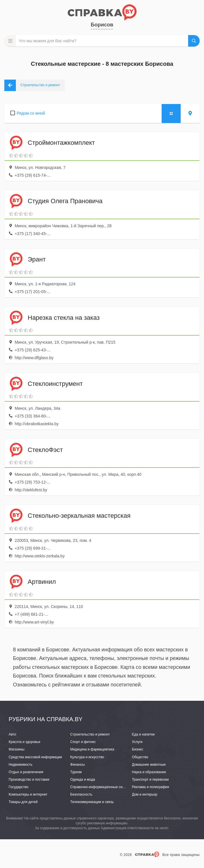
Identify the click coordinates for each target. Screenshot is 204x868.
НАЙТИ (194, 41)
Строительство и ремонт (90, 734)
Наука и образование (149, 772)
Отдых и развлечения (26, 772)
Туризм (76, 772)
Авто (12, 734)
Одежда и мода (83, 780)
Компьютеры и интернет (28, 794)
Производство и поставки (29, 780)
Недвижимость (21, 765)
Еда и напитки (143, 734)
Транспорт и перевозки (150, 780)
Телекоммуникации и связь (92, 802)
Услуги (137, 742)
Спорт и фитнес (83, 742)
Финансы (78, 765)
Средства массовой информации (35, 757)
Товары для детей (23, 802)
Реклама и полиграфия (151, 787)
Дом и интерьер (145, 794)
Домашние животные (149, 765)
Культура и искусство (87, 757)
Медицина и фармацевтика (92, 749)
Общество (140, 757)
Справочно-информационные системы (101, 787)
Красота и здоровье (24, 742)
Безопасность (81, 794)
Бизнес (138, 749)
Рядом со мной (31, 113)
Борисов (102, 25)
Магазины (17, 749)
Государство (19, 787)
